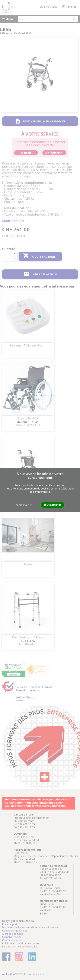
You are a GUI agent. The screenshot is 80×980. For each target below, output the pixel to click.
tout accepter (52, 505)
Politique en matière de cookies (31, 489)
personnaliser (24, 505)
